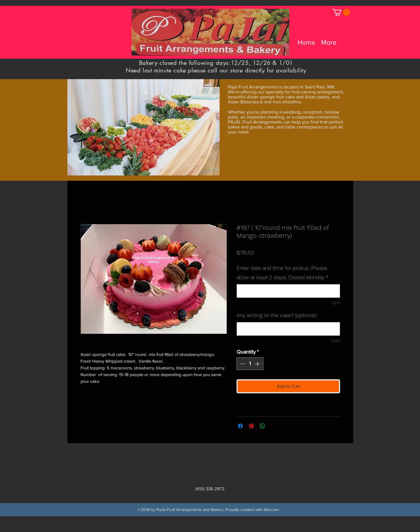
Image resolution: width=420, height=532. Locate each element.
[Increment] (258, 364)
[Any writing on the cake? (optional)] (288, 329)
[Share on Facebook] (240, 426)
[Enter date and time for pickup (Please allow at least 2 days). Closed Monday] (288, 291)
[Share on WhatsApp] (262, 426)
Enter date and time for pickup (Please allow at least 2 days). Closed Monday (282, 273)
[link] (341, 12)
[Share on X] (274, 426)
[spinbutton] (250, 364)
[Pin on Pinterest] (251, 426)
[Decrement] (242, 364)
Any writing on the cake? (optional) (277, 315)
